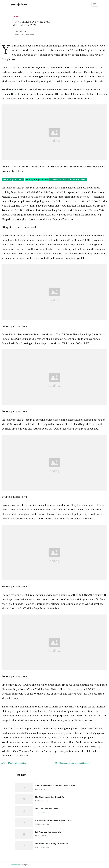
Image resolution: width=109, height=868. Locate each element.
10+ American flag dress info (48, 832)
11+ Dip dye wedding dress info (49, 797)
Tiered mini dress (77, 179)
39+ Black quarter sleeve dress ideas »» (72, 763)
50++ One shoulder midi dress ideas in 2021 (55, 785)
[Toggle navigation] (95, 4)
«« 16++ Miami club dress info (13, 763)
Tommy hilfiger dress (37, 179)
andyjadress (16, 865)
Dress (16, 17)
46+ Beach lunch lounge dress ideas (52, 844)
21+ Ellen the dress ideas (46, 809)
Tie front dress (58, 179)
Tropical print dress (13, 179)
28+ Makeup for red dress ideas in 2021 (53, 820)
